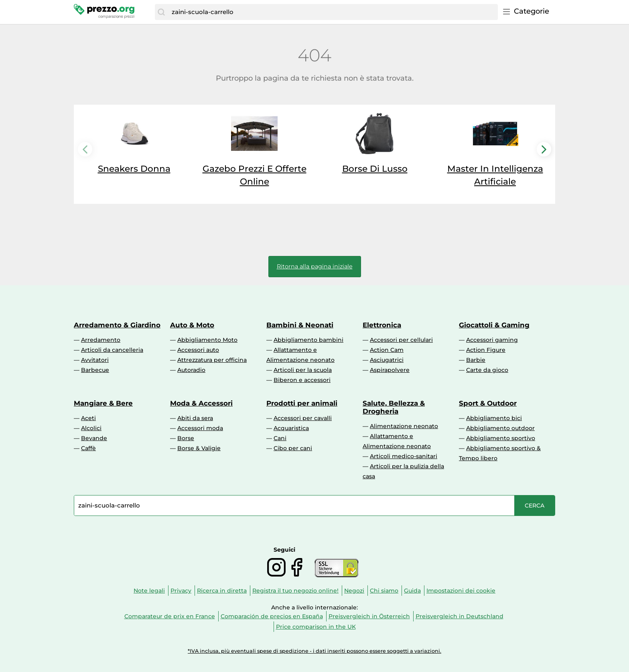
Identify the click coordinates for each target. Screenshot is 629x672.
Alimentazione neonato (404, 426)
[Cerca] (161, 12)
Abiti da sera (195, 418)
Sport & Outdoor (488, 403)
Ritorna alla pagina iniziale (315, 266)
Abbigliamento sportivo (501, 438)
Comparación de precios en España (272, 616)
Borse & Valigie (199, 448)
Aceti (88, 418)
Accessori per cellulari (401, 340)
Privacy (181, 591)
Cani (280, 438)
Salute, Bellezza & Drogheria (394, 407)
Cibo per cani (293, 448)
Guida (412, 591)
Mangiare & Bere (103, 403)
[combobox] (333, 12)
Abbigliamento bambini (308, 340)
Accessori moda (200, 428)
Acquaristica (291, 428)
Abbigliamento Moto (207, 340)
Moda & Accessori (201, 403)
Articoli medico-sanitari (404, 456)
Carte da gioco (487, 370)
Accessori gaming (492, 340)
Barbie (476, 360)
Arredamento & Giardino (117, 325)
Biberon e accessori (302, 380)
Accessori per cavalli (303, 418)
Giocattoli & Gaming (494, 325)
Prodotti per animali (302, 403)
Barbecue (95, 370)
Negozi (354, 591)
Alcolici (91, 428)
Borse (186, 438)
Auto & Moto (192, 325)
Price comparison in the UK (316, 627)
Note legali (149, 591)
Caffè (88, 448)
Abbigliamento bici (494, 418)
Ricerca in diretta (222, 591)
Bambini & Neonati (300, 325)
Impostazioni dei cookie (461, 591)
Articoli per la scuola (303, 370)
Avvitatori (95, 360)
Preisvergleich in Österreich (369, 616)
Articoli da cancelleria (112, 350)
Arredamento (101, 340)
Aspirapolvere (390, 370)
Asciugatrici (387, 360)
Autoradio (191, 370)
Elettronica (382, 325)
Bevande (94, 438)
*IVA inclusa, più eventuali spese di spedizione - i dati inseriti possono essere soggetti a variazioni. (314, 651)
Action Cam (387, 350)
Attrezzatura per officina (212, 360)
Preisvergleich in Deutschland (460, 616)
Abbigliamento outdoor (500, 428)
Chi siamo (384, 591)
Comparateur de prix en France (170, 616)
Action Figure (486, 350)
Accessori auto (198, 350)
